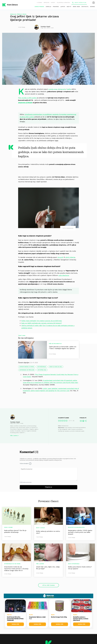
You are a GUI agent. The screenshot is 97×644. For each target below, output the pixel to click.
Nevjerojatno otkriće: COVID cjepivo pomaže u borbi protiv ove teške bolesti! (80, 532)
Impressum (46, 3)
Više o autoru (14, 436)
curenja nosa (53, 89)
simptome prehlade (25, 103)
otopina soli (42, 370)
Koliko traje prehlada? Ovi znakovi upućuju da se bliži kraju (42, 321)
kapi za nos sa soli (56, 367)
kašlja (69, 89)
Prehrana (56, 7)
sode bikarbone (64, 275)
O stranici (39, 3)
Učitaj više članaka (49, 585)
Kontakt (53, 3)
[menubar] (94, 3)
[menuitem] (94, 3)
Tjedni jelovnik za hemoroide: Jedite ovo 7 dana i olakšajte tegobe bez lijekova (63, 348)
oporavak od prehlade (27, 370)
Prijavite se (49, 487)
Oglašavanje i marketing (63, 3)
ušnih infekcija (70, 257)
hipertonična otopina (27, 367)
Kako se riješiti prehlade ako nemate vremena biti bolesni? (42, 323)
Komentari (27, 452)
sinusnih (60, 257)
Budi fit (69, 7)
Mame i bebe (76, 7)
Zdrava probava (39, 7)
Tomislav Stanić (15, 422)
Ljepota (63, 7)
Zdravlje (48, 7)
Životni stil (85, 7)
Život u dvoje (40, 528)
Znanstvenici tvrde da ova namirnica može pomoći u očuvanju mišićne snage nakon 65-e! (16, 569)
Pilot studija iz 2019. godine (27, 98)
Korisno (92, 7)
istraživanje (42, 367)
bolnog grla (62, 89)
